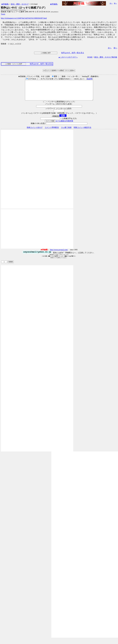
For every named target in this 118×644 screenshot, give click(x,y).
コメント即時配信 (52, 131)
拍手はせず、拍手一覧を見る (73, 53)
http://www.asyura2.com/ (59, 254)
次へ (111, 3)
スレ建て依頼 (66, 131)
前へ (115, 3)
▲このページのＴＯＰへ (68, 57)
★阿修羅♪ (5, 4)
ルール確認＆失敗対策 (64, 125)
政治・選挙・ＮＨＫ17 (20, 4)
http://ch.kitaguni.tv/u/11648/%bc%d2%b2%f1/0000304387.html (24, 18)
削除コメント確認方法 (82, 131)
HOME (90, 57)
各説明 (90, 79)
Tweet (3, 14)
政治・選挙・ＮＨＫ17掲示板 (106, 57)
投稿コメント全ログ (35, 131)
